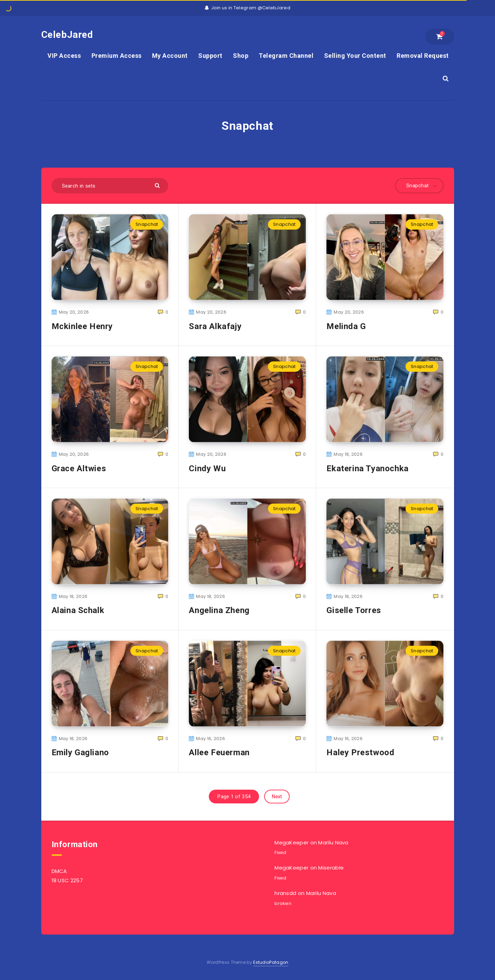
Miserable (331, 868)
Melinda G (346, 326)
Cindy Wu (207, 468)
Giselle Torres (354, 610)
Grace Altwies (79, 468)
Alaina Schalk (78, 610)
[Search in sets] (110, 186)
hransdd (285, 893)
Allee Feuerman (219, 752)
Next (277, 797)
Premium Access (117, 56)
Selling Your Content (355, 56)
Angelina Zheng (219, 610)
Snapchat (147, 224)
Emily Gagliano (80, 752)
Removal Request (423, 56)
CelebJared (67, 35)
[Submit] (158, 185)
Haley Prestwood (360, 752)
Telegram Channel (286, 56)
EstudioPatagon (271, 962)
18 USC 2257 (67, 880)
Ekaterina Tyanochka (367, 468)
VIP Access (64, 56)
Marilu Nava (333, 842)
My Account (170, 56)
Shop (241, 56)
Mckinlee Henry (82, 326)
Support (210, 56)
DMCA (59, 871)
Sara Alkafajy (215, 326)
